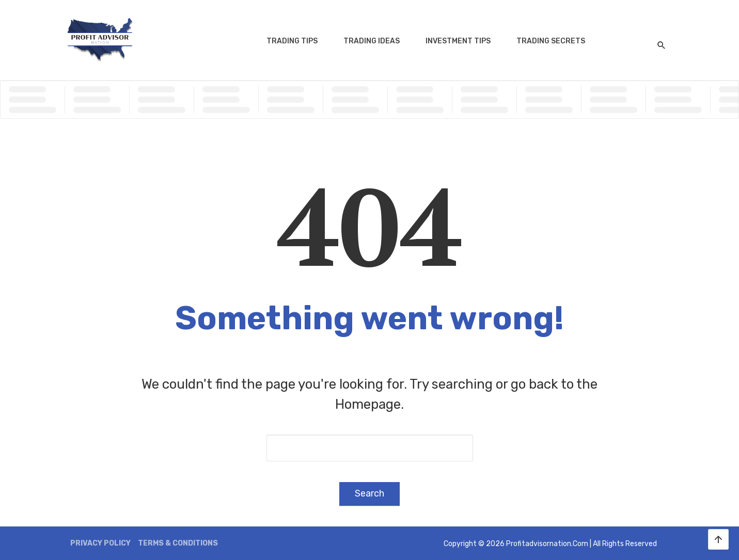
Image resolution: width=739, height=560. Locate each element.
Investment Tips (458, 41)
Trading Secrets (551, 41)
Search (370, 493)
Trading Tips (292, 41)
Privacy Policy (100, 543)
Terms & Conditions (178, 543)
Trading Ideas (372, 41)
